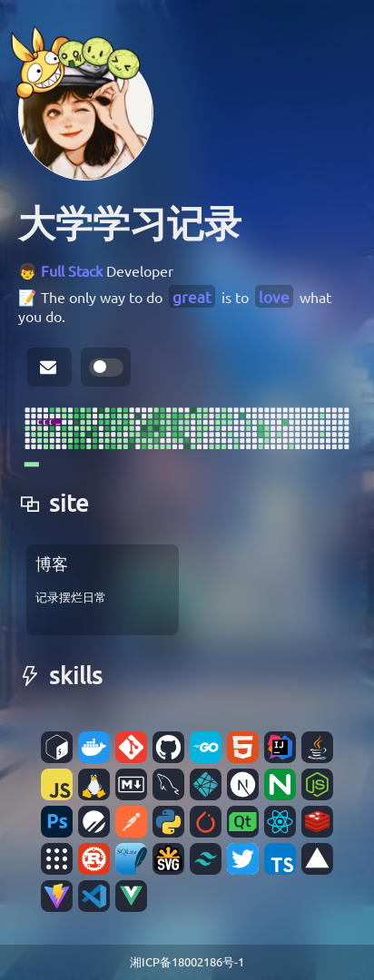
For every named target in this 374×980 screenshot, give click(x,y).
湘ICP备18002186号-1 (187, 961)
